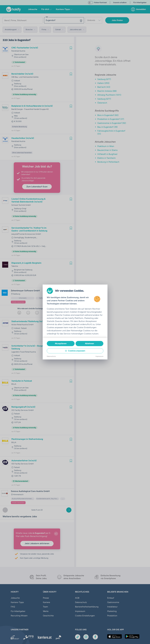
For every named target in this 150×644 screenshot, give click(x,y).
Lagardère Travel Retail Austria (24, 352)
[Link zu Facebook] (95, 637)
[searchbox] (23, 20)
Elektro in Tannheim (107, 158)
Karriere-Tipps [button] (64, 9)
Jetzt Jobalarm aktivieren (37, 543)
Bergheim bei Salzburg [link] (23, 270)
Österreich (102, 103)
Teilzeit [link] (24, 328)
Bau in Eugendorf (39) (107, 127)
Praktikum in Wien (106, 146)
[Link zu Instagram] (86, 637)
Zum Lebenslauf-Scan (37, 187)
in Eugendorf (22, 40)
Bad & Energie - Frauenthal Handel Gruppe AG (30, 109)
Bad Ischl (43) (104, 87)
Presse (46, 598)
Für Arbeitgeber (18, 611)
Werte (46, 611)
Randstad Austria (18, 51)
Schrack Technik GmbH (21, 205)
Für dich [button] (47, 9)
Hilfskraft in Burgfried (107, 154)
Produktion (112, 616)
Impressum (80, 611)
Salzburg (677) (104, 79)
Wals (16, 116)
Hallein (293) (103, 83)
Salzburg (18, 84)
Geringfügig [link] (19, 238)
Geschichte (48, 616)
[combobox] (94, 20)
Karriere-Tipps (17, 602)
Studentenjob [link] (30, 238)
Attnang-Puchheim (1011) (109, 95)
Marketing (112, 611)
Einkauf (111, 598)
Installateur (112, 607)
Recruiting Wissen (19, 616)
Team (45, 607)
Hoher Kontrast (100, 3)
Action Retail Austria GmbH (22, 325)
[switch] (90, 3)
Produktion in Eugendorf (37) (111, 119)
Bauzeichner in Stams (107, 150)
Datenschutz (81, 602)
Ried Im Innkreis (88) (107, 91)
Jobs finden (117, 20)
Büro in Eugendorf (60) (108, 115)
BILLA (14, 384)
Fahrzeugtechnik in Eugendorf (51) (111, 132)
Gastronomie (113, 602)
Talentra (15, 266)
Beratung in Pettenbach (108, 162)
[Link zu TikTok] (78, 637)
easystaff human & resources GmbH (26, 234)
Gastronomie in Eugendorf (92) (112, 123)
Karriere (46, 602)
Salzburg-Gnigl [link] (20, 209)
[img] (71, 48)
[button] (12, 30)
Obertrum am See (21, 55)
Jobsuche (33, 9)
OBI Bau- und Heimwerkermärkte (25, 77)
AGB (77, 598)
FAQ (13, 607)
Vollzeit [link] (17, 81)
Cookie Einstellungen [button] (85, 616)
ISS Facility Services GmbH (23, 410)
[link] (139, 9)
